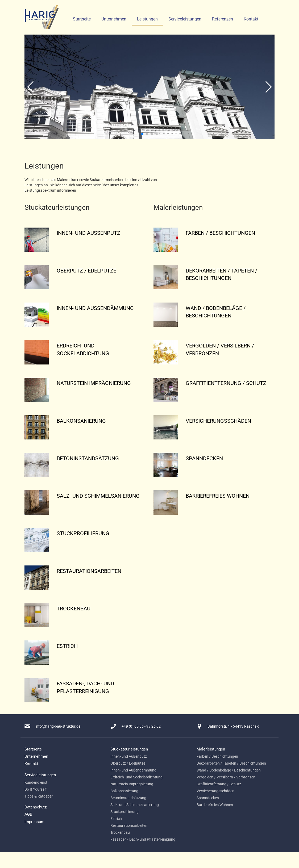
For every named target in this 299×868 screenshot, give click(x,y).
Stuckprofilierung (124, 812)
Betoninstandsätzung (128, 798)
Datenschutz (36, 807)
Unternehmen (114, 19)
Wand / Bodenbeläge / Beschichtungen (229, 770)
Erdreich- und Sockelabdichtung (136, 777)
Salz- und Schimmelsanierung (135, 805)
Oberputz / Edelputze (128, 763)
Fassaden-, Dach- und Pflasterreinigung (143, 839)
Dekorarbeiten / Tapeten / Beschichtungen (231, 763)
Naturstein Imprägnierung (132, 784)
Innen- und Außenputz (129, 756)
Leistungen (147, 19)
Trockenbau (120, 832)
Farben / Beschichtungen (217, 756)
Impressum (34, 822)
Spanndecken (208, 798)
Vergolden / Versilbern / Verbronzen (226, 777)
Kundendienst (36, 782)
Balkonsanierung (124, 791)
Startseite (82, 19)
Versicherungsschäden (215, 791)
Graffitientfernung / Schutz (219, 784)
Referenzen (223, 19)
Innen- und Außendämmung (133, 770)
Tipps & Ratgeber (39, 796)
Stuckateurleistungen (129, 749)
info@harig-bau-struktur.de (58, 726)
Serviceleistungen (185, 19)
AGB (28, 814)
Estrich (116, 819)
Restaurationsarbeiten (129, 825)
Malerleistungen (211, 749)
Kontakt (251, 19)
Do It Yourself (36, 789)
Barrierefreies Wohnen (215, 805)
